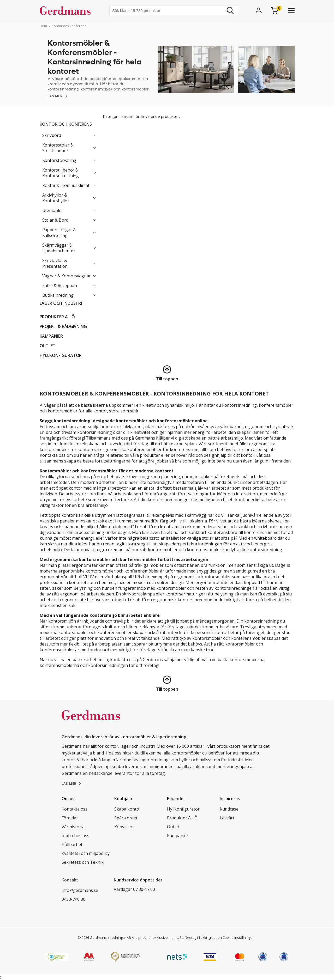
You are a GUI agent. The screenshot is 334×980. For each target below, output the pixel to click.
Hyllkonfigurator (61, 355)
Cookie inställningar (238, 938)
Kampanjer (51, 336)
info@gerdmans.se (80, 890)
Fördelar (70, 818)
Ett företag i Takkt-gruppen (201, 938)
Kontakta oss (74, 809)
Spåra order (126, 818)
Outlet (48, 346)
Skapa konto (127, 809)
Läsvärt (227, 818)
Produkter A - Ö (57, 317)
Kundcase (229, 809)
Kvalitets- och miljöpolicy (86, 853)
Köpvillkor (124, 827)
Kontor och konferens (66, 124)
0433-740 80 (73, 899)
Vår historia (73, 827)
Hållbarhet (72, 844)
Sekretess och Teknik (83, 862)
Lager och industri (61, 303)
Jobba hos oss (75, 836)
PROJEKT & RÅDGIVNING (63, 326)
